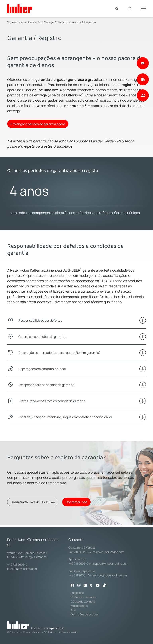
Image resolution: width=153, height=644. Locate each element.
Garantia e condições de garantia (42, 337)
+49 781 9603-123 (80, 552)
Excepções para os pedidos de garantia (46, 385)
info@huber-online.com (22, 569)
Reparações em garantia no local (42, 369)
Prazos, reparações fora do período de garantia (52, 401)
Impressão (77, 593)
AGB (74, 610)
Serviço (62, 22)
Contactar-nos (76, 502)
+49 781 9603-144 (80, 575)
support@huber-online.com (111, 564)
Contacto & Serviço (41, 22)
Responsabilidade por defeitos (40, 320)
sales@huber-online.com (108, 552)
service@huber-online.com (110, 575)
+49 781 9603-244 (80, 564)
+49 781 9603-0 (17, 565)
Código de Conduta (83, 602)
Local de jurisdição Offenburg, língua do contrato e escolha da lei (65, 417)
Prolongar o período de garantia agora (38, 124)
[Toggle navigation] (143, 8)
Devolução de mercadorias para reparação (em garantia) (59, 353)
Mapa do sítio (79, 606)
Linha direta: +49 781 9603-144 (33, 502)
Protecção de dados (84, 597)
